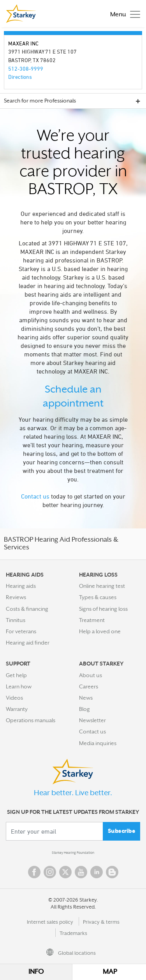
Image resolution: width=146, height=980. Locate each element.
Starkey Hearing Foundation (73, 853)
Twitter (65, 872)
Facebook (34, 872)
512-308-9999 (26, 69)
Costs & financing (27, 609)
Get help (16, 675)
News (86, 698)
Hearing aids (21, 586)
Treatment (92, 620)
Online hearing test (102, 586)
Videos (14, 698)
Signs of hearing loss (103, 609)
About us (91, 675)
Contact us (35, 496)
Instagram (50, 872)
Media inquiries (98, 743)
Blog (84, 709)
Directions (20, 77)
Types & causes (98, 597)
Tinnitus (16, 620)
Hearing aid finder (28, 643)
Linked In (97, 872)
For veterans (21, 631)
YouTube (81, 872)
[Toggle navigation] (123, 14)
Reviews (16, 597)
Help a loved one (100, 631)
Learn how (19, 686)
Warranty (17, 709)
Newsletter (92, 720)
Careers (89, 686)
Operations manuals (31, 720)
